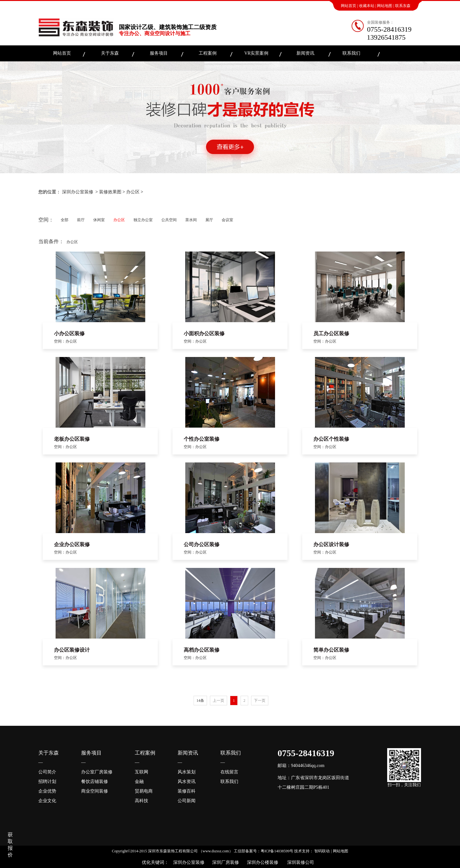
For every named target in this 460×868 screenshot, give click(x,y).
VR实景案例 (256, 53)
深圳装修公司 (299, 862)
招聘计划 (47, 782)
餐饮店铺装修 (95, 782)
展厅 (209, 220)
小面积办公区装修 (204, 333)
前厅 (81, 220)
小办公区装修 (69, 333)
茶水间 (191, 220)
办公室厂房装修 (97, 772)
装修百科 (187, 791)
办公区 (133, 192)
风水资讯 (187, 782)
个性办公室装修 (202, 439)
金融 (139, 782)
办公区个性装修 (331, 439)
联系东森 (403, 6)
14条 (200, 701)
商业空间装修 (95, 791)
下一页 (260, 701)
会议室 (227, 220)
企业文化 (47, 801)
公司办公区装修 (202, 544)
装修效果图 (110, 192)
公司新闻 (187, 801)
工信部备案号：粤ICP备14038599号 (264, 851)
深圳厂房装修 (224, 862)
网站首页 (349, 6)
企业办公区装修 (72, 544)
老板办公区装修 (72, 439)
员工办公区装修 (331, 333)
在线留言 (229, 772)
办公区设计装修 (331, 544)
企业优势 (47, 791)
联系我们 (351, 53)
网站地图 (385, 6)
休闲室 (99, 220)
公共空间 (169, 220)
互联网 (142, 772)
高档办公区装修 (202, 650)
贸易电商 (144, 791)
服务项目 (159, 53)
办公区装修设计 (72, 650)
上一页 (218, 701)
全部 (65, 220)
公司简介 (47, 772)
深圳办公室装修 (78, 192)
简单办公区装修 (331, 650)
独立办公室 (143, 220)
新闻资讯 (305, 53)
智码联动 (322, 851)
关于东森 (110, 53)
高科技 (142, 801)
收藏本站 (367, 6)
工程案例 (208, 53)
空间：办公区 (65, 341)
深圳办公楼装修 (261, 862)
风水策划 (187, 772)
